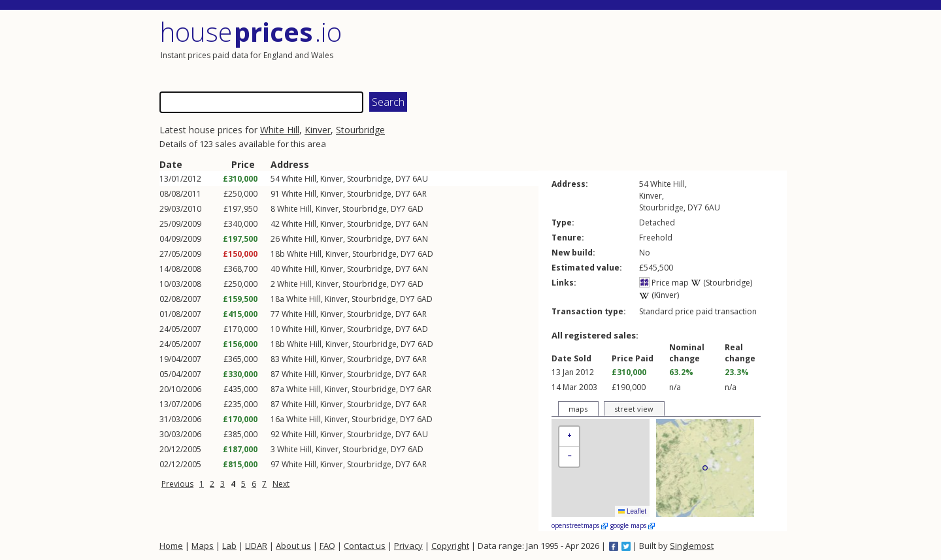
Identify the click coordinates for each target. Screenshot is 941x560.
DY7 (403, 179)
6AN (420, 224)
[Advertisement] (630, 49)
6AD (416, 209)
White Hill (280, 130)
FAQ (327, 546)
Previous (177, 484)
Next (281, 484)
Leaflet (632, 511)
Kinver (318, 130)
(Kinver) (659, 295)
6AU (420, 179)
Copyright (450, 546)
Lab (229, 546)
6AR (420, 194)
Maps (203, 546)
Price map (664, 283)
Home (171, 546)
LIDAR (256, 546)
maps (578, 409)
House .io (251, 32)
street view (634, 409)
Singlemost (692, 546)
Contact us (365, 546)
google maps (633, 525)
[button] (569, 437)
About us (293, 546)
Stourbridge (360, 130)
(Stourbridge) (721, 283)
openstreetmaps (580, 525)
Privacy (408, 546)
